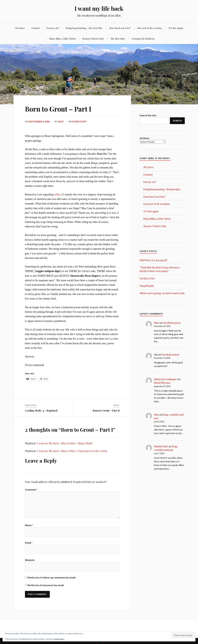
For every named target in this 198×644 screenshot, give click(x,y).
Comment (31, 489)
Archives (145, 138)
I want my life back (99, 8)
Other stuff (79, 122)
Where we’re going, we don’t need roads (162, 293)
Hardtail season (172, 323)
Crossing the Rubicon (143, 39)
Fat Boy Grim (147, 278)
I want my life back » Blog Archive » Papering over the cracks (72, 451)
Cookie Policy (59, 639)
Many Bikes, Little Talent (63, 39)
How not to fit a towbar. (150, 28)
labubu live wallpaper (166, 379)
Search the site (148, 115)
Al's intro (149, 167)
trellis (57, 194)
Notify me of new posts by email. (46, 585)
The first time (118, 39)
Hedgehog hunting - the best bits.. (162, 189)
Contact (36, 28)
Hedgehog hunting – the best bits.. (84, 28)
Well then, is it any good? (153, 260)
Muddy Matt (161, 446)
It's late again (151, 211)
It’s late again (176, 28)
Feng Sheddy (147, 286)
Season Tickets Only (93, 39)
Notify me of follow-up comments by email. (52, 578)
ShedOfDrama (162, 383)
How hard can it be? (120, 28)
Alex (61, 122)
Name (29, 525)
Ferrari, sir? (53, 28)
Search (177, 121)
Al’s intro (20, 28)
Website (30, 560)
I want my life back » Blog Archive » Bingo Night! (65, 443)
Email (29, 543)
